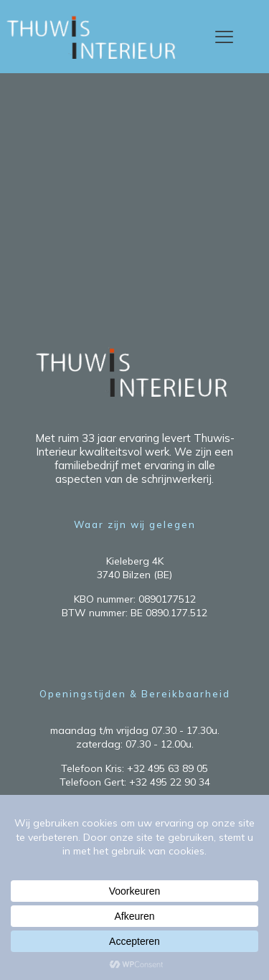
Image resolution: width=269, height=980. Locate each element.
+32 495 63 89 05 (167, 768)
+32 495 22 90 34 (170, 782)
